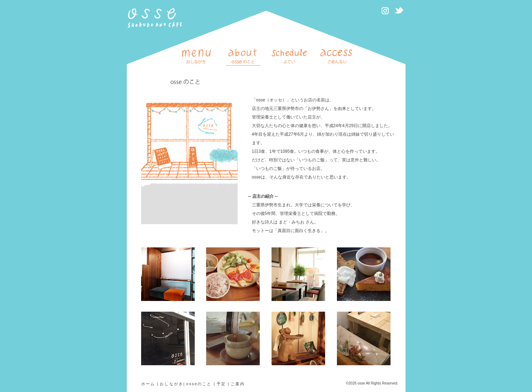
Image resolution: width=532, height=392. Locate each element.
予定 (221, 384)
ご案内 (238, 384)
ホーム (148, 384)
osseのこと (199, 384)
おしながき (171, 384)
